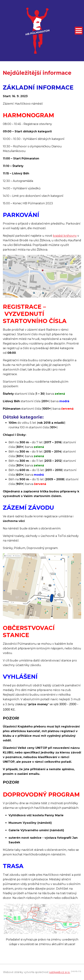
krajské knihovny (65, 236)
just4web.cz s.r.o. (60, 972)
